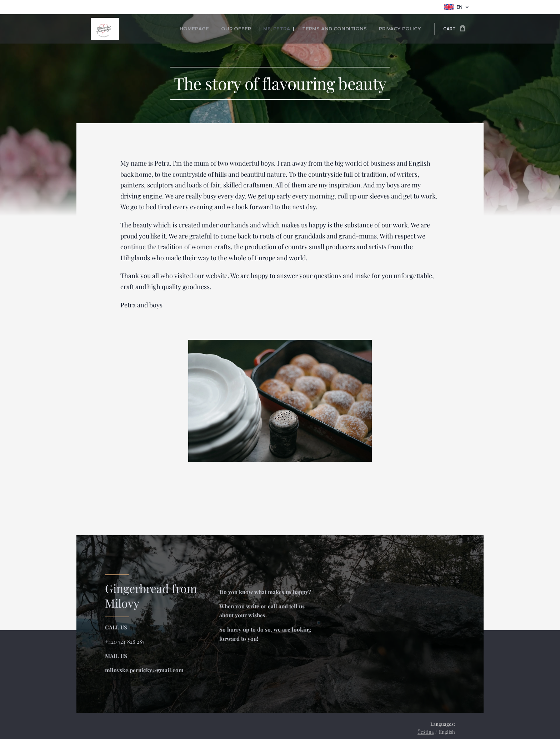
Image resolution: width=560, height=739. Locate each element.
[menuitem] (217, 29)
